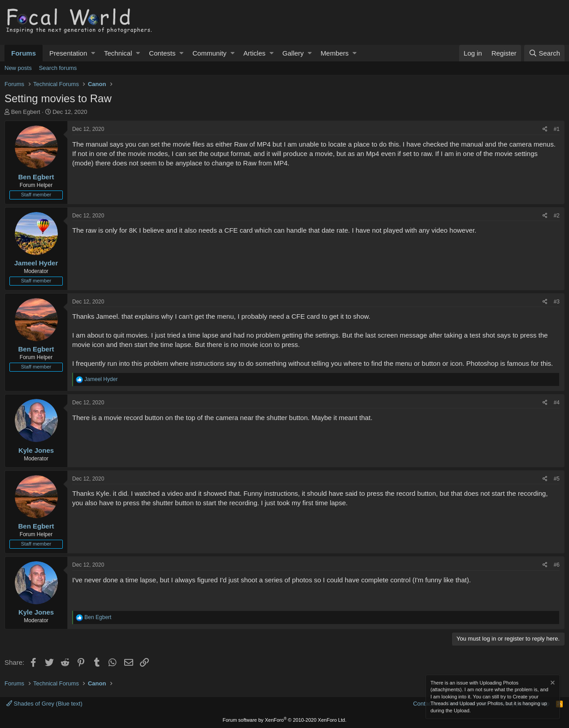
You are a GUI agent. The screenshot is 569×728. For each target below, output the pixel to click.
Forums (24, 53)
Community (209, 53)
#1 (557, 129)
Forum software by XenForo (285, 720)
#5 (557, 479)
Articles (254, 53)
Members (335, 53)
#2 (557, 216)
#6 (557, 565)
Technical (118, 53)
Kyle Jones (36, 450)
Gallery (293, 53)
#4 (557, 403)
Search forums (58, 68)
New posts (18, 68)
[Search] (544, 53)
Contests (162, 53)
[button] (93, 53)
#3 (557, 302)
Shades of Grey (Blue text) (44, 704)
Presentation (68, 53)
